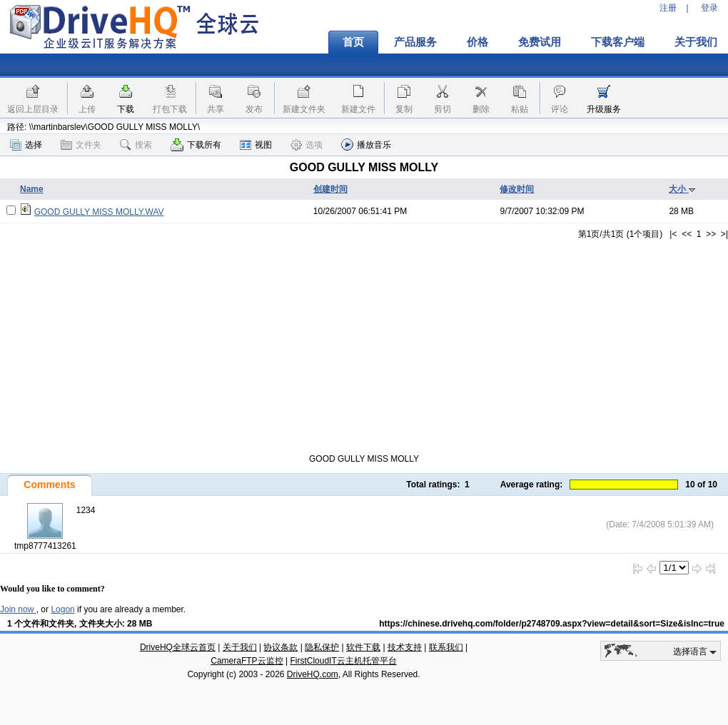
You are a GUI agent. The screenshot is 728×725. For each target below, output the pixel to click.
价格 (477, 42)
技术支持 (405, 647)
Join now (18, 609)
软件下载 (363, 647)
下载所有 (196, 145)
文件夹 (81, 145)
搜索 (136, 145)
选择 (26, 145)
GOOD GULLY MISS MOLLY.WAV (99, 212)
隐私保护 (322, 647)
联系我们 (446, 647)
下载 (126, 109)
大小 (682, 189)
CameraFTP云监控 (247, 661)
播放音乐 (366, 145)
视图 (256, 145)
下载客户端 (618, 42)
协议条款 (280, 647)
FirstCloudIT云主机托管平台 (343, 661)
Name (32, 189)
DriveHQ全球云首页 (178, 647)
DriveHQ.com (313, 674)
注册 (668, 8)
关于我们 (240, 647)
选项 (307, 145)
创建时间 (330, 189)
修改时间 (517, 189)
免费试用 (540, 42)
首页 (353, 42)
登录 (709, 8)
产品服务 (415, 42)
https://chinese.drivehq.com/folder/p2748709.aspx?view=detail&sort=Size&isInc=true (552, 624)
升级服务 (604, 109)
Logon (62, 609)
